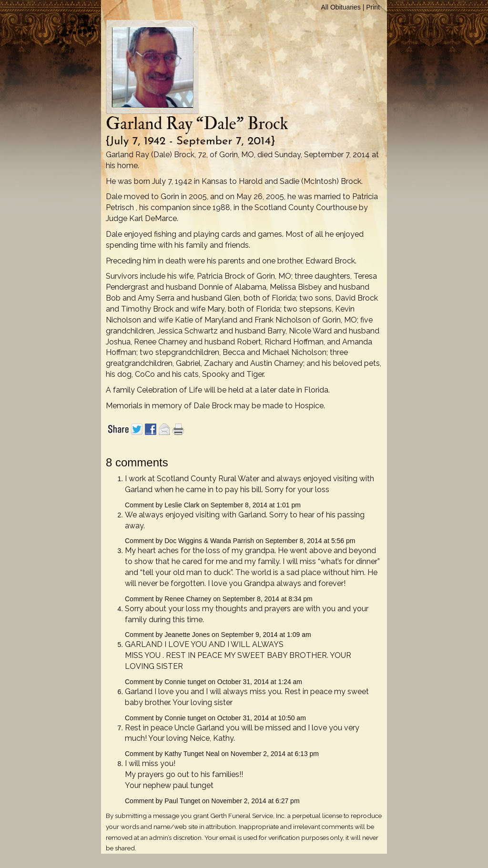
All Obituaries (341, 7)
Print (373, 7)
